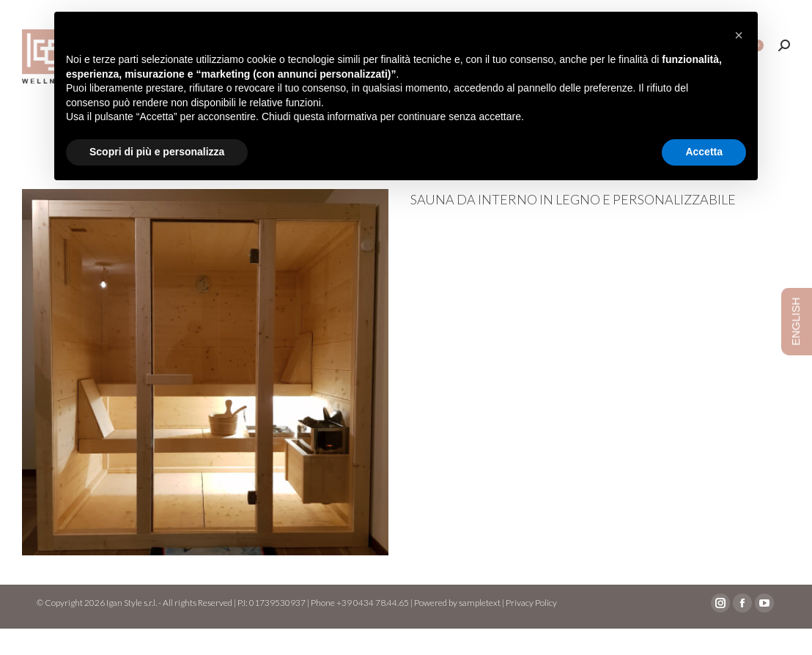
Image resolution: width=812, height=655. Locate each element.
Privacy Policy (531, 629)
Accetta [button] (704, 152)
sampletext (480, 629)
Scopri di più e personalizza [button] (157, 152)
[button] (739, 35)
